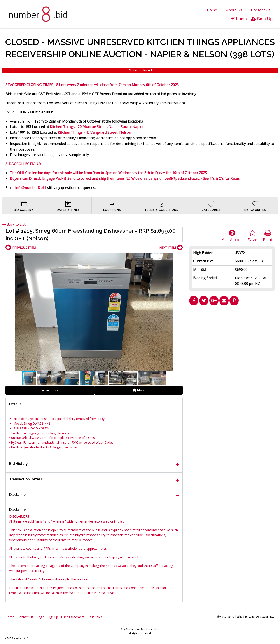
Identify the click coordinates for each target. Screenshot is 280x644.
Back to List (14, 224)
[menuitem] (212, 10)
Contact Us (261, 10)
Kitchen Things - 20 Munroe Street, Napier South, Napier (97, 127)
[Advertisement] (232, 338)
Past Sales (95, 617)
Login (239, 19)
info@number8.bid (30, 188)
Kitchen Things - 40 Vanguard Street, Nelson (94, 132)
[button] (179, 257)
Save (253, 236)
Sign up (53, 617)
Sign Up (262, 19)
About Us (234, 10)
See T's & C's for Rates (221, 178)
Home (212, 10)
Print (268, 236)
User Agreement (73, 617)
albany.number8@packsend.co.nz (173, 178)
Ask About (232, 236)
